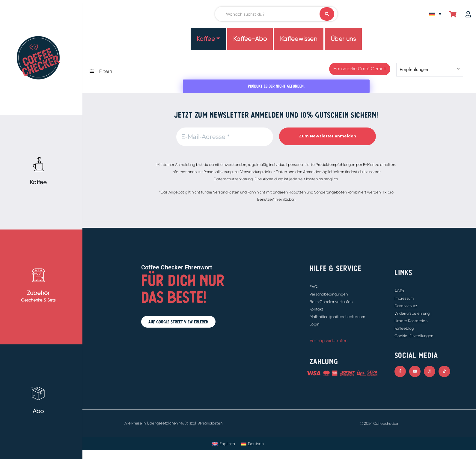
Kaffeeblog (404, 328)
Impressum (404, 298)
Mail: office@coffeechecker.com (337, 317)
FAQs (314, 287)
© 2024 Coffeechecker (379, 423)
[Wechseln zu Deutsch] (253, 444)
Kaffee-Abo (250, 39)
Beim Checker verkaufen (331, 302)
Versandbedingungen (329, 294)
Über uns (343, 39)
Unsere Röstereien (411, 321)
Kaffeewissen (299, 39)
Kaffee (206, 39)
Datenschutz (406, 306)
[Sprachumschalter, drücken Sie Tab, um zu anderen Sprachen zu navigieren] (435, 14)
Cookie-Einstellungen (414, 336)
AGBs (399, 291)
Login (314, 324)
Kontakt (316, 309)
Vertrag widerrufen (329, 340)
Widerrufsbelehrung (412, 313)
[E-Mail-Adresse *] (225, 137)
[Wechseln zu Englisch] (224, 444)
